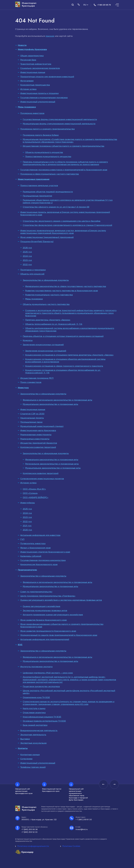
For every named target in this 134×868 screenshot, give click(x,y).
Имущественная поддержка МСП (37, 378)
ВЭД (20, 645)
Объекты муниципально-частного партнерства (46, 304)
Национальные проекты (32, 418)
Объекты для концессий (32, 274)
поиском (50, 36)
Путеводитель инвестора (33, 544)
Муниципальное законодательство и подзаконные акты (50, 404)
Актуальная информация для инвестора (40, 535)
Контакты (23, 748)
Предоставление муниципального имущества (48, 157)
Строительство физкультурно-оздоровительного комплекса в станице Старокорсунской (67, 225)
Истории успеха (28, 89)
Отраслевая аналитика (34, 713)
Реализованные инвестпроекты (36, 435)
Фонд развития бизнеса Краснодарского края (44, 620)
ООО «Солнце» (30, 493)
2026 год (27, 248)
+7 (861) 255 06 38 (30, 829)
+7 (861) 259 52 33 (29, 832)
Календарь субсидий (31, 556)
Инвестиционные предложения (34, 179)
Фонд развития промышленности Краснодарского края (48, 631)
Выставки (25, 739)
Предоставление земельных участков (39, 186)
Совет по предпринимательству (36, 592)
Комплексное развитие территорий (38, 447)
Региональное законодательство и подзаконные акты (52, 464)
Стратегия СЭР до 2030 (32, 414)
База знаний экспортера (35, 725)
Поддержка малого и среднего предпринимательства (47, 129)
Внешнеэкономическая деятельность (39, 731)
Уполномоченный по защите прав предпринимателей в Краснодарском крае (59, 635)
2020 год (27, 530)
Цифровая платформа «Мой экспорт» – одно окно (48, 673)
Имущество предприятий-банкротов (39, 443)
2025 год (27, 252)
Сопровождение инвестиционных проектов (42, 479)
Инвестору (23, 388)
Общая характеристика (32, 56)
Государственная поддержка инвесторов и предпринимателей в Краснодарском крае (64, 170)
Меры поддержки (27, 107)
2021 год (27, 526)
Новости (22, 45)
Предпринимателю (27, 570)
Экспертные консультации (33, 743)
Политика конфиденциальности (33, 846)
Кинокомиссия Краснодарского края (39, 564)
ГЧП (22, 539)
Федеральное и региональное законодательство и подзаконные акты (57, 400)
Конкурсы (28, 340)
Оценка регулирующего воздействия (42, 606)
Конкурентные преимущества (35, 85)
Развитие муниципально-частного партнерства (49, 295)
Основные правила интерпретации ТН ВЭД (44, 721)
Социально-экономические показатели (40, 68)
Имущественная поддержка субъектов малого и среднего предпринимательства (64, 146)
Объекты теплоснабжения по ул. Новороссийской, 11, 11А (54, 324)
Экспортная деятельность (33, 735)
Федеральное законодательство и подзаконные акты (52, 460)
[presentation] (103, 784)
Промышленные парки (31, 422)
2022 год (27, 265)
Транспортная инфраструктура (36, 64)
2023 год (27, 260)
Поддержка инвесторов (32, 113)
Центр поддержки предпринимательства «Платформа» (48, 596)
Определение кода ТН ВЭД (36, 697)
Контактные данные (30, 755)
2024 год (27, 256)
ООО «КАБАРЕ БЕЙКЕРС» (36, 497)
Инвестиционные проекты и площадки (39, 93)
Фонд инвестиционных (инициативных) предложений (47, 237)
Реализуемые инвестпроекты (35, 439)
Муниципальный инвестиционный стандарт (42, 426)
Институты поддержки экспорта (36, 667)
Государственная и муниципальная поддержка (44, 98)
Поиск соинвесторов (31, 382)
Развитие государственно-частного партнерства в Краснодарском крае (62, 291)
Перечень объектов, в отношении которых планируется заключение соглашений (63, 336)
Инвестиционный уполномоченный (38, 102)
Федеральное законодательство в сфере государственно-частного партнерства (66, 286)
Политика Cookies (71, 846)
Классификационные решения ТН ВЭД (42, 717)
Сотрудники (26, 759)
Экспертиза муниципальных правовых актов (45, 611)
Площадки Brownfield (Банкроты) (37, 242)
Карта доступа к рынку (34, 708)
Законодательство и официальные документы (46, 280)
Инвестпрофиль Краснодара (32, 49)
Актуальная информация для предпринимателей (45, 639)
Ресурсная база (28, 60)
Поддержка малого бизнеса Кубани (41, 135)
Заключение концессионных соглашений (43, 345)
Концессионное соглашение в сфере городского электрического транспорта (64, 366)
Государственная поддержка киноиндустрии (43, 560)
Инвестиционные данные (33, 72)
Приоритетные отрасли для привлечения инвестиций (47, 77)
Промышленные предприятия (37, 196)
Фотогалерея (27, 81)
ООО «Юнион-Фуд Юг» (34, 489)
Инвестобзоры (28, 503)
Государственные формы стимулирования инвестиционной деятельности (60, 119)
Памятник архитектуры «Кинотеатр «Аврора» (48, 320)
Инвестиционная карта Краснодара (38, 430)
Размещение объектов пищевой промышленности (48, 192)
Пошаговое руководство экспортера (41, 686)
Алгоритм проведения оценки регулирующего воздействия (53, 615)
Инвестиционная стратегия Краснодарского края (45, 552)
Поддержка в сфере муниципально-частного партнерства (50, 174)
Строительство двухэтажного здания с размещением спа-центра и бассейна (62, 221)
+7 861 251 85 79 (102, 5)
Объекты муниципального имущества (44, 152)
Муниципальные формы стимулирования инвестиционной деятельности (59, 124)
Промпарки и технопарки (33, 270)
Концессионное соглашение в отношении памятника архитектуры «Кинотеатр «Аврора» (69, 355)
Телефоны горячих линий (33, 767)
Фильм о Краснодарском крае (35, 548)
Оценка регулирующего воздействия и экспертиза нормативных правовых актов (61, 600)
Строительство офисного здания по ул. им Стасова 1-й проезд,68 (56, 207)
